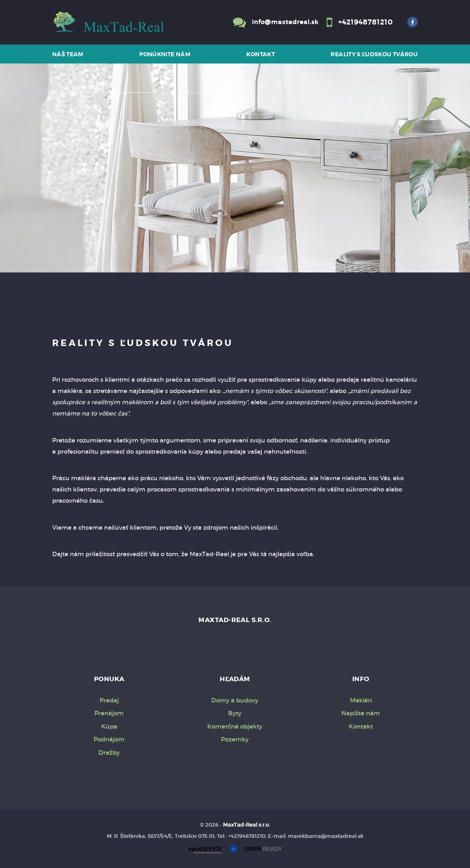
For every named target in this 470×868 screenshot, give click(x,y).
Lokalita (70, 103)
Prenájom (133, 242)
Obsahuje (73, 170)
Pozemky (235, 739)
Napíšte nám (361, 713)
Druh (66, 137)
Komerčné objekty (235, 726)
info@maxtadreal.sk (285, 22)
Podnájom (109, 739)
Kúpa (178, 242)
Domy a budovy (235, 700)
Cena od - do (77, 203)
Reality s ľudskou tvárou (374, 54)
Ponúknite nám (165, 54)
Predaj (84, 242)
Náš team (68, 54)
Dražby (109, 752)
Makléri (361, 700)
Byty (235, 713)
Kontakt (261, 54)
